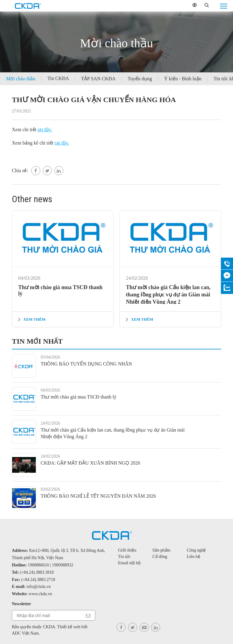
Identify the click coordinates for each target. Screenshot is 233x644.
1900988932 (62, 565)
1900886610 (39, 565)
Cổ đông (160, 557)
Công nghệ (196, 550)
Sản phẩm (161, 550)
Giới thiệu (127, 550)
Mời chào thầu (21, 79)
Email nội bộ (129, 563)
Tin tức (124, 557)
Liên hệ (194, 557)
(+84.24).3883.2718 (38, 580)
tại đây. (45, 130)
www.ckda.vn (41, 594)
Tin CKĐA (58, 78)
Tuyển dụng (140, 79)
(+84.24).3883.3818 (37, 572)
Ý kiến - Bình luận (183, 79)
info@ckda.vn (39, 587)
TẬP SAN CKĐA (98, 79)
